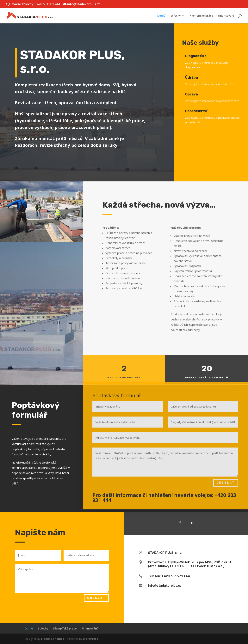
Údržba (197, 77)
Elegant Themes (53, 639)
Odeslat (226, 462)
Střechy (176, 16)
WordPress (90, 639)
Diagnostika (198, 56)
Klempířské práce (201, 16)
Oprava (199, 94)
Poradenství (204, 111)
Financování (226, 16)
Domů (161, 16)
